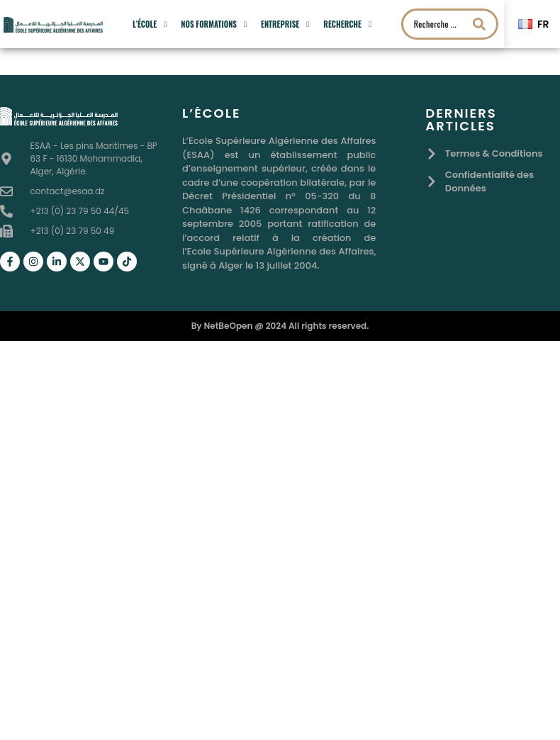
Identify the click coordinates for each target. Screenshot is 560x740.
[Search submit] (479, 24)
